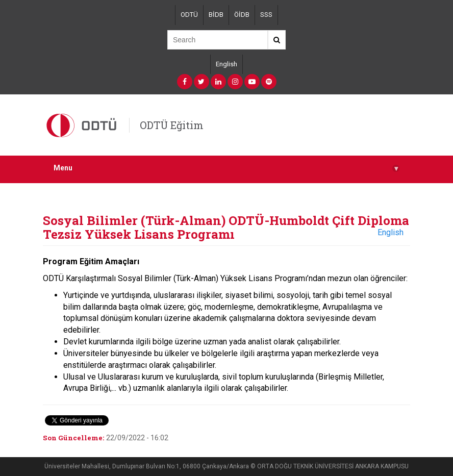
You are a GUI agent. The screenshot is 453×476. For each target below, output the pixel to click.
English (226, 64)
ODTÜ (189, 15)
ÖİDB (242, 15)
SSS (266, 15)
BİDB (216, 15)
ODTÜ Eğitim (172, 125)
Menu (226, 168)
